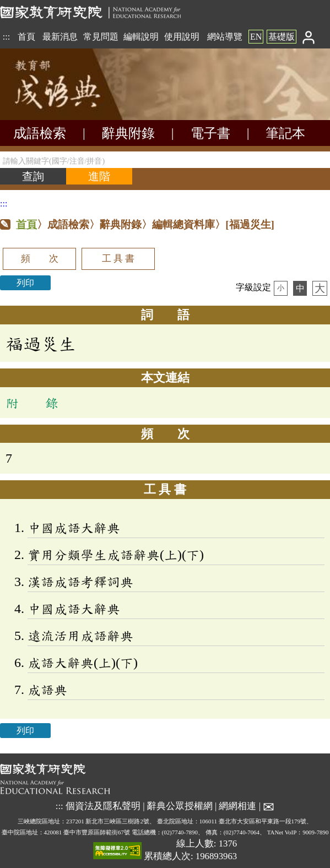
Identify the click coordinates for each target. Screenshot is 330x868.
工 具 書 (118, 259)
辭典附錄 (128, 133)
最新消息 (60, 37)
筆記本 (285, 133)
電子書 (210, 133)
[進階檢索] (99, 176)
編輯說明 (141, 37)
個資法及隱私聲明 (103, 806)
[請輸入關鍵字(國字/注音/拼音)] (165, 160)
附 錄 (32, 403)
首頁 (26, 37)
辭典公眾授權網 (180, 806)
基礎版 (282, 37)
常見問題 (101, 37)
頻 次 (40, 259)
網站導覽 (225, 37)
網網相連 (237, 806)
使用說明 (182, 37)
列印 (25, 283)
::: (6, 37)
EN (256, 37)
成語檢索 (40, 133)
